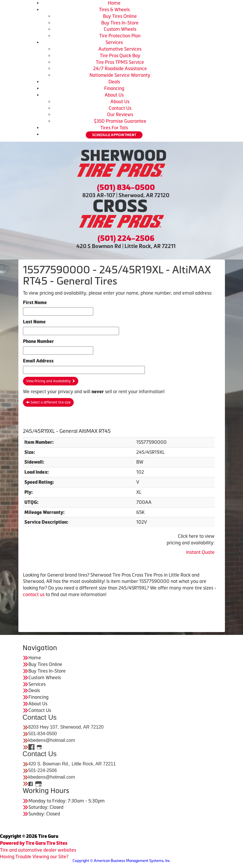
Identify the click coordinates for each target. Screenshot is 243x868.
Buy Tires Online (120, 16)
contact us (34, 594)
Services (114, 42)
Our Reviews (120, 114)
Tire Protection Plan (120, 36)
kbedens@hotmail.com (52, 740)
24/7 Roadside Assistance (120, 68)
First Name (35, 303)
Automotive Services (120, 49)
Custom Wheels (120, 29)
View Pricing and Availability (51, 381)
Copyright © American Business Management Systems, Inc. (122, 861)
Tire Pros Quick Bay (120, 55)
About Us (114, 95)
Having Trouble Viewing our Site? (34, 857)
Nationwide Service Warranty (120, 75)
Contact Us (120, 108)
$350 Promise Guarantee (120, 121)
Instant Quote (200, 552)
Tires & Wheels (114, 9)
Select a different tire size (48, 402)
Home (114, 3)
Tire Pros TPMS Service (120, 62)
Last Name (34, 322)
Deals (114, 82)
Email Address (38, 361)
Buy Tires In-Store (120, 23)
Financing (114, 88)
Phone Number (38, 341)
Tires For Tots (114, 128)
